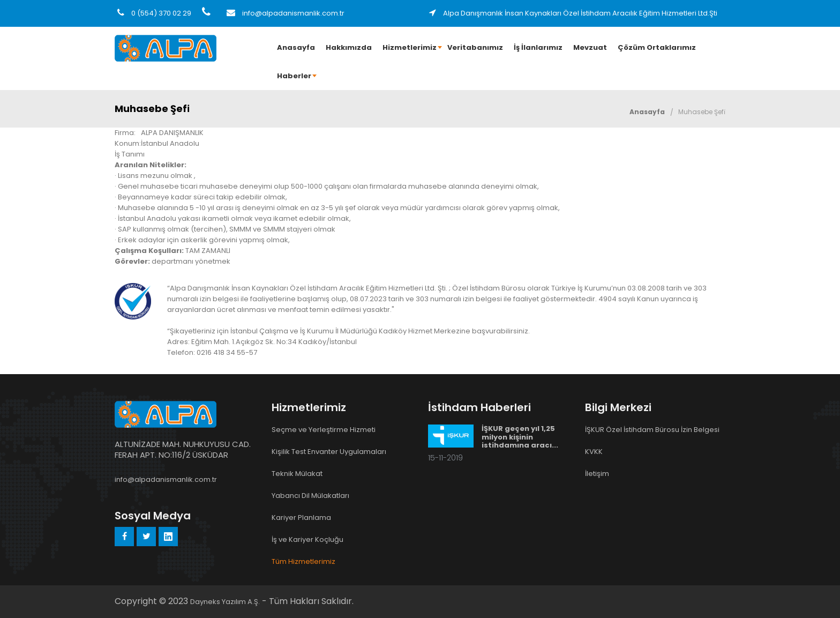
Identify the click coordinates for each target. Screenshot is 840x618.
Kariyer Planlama (301, 518)
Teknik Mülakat (297, 474)
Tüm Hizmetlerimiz (303, 561)
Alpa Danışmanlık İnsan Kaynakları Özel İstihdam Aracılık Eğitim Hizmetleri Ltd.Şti (573, 13)
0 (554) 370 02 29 (154, 13)
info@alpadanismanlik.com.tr (286, 13)
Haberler (294, 76)
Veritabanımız (475, 47)
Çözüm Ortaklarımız (657, 47)
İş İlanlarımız (538, 47)
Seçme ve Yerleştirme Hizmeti (324, 430)
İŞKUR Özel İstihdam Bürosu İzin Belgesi (652, 430)
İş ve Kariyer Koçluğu (307, 539)
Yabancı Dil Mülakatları (310, 496)
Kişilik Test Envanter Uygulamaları (329, 452)
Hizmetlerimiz (410, 47)
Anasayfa (296, 47)
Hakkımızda (349, 47)
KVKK (594, 452)
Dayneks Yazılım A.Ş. (225, 602)
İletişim (597, 474)
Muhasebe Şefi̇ (702, 112)
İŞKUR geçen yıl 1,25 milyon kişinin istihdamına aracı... (520, 437)
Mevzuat (590, 47)
